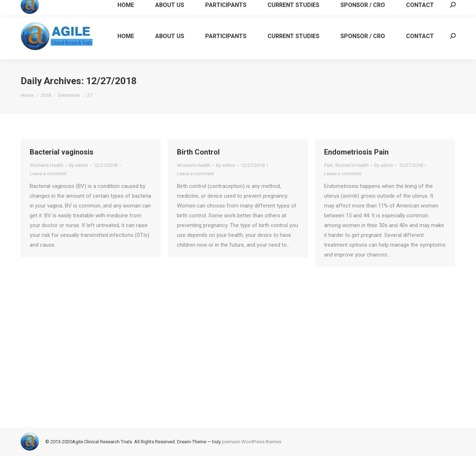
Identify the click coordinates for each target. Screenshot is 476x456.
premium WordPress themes (252, 442)
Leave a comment (48, 174)
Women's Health (47, 165)
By (78, 165)
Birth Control (198, 152)
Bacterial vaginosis (62, 152)
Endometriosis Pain (356, 152)
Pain (328, 165)
